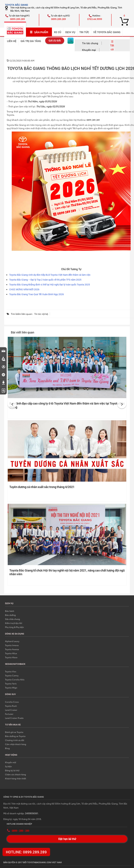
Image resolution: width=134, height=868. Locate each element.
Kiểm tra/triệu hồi (14, 623)
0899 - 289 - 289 (20, 831)
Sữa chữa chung (12, 619)
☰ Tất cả (112, 45)
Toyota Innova (12, 645)
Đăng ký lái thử (12, 770)
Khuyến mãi (11, 762)
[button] (12, 404)
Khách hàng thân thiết (16, 778)
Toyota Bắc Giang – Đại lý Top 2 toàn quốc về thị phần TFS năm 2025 (45, 280)
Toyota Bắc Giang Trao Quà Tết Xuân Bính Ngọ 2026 (37, 294)
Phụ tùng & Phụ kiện (14, 627)
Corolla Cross (12, 702)
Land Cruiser (11, 710)
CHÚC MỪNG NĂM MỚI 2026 (24, 289)
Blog (7, 748)
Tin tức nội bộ (41, 314)
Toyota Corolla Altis (15, 679)
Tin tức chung (90, 43)
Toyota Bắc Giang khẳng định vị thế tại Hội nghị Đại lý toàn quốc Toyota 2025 (50, 284)
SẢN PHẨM (39, 32)
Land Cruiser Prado (14, 718)
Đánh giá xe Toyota (14, 732)
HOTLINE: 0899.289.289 (26, 852)
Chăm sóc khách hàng (15, 774)
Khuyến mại (89, 50)
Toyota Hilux (11, 653)
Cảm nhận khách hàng (16, 744)
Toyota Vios (11, 671)
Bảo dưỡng (10, 615)
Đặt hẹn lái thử (67, 839)
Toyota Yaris (11, 683)
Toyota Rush (11, 706)
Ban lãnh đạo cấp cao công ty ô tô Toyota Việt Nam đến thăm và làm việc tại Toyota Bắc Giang (67, 405)
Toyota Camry (12, 675)
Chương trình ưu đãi (15, 740)
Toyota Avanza (12, 649)
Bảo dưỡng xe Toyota (15, 736)
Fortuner (9, 714)
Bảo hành (10, 611)
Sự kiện (8, 766)
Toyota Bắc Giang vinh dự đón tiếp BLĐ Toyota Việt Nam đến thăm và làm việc (50, 275)
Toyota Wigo (11, 687)
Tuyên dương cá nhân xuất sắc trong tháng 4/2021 (42, 487)
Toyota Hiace (11, 657)
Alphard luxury (12, 641)
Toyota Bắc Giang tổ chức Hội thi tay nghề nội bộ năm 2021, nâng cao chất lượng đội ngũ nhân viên (67, 572)
